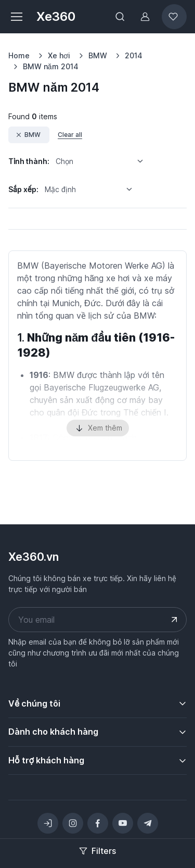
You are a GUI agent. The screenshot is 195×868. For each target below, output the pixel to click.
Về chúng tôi (34, 703)
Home (19, 55)
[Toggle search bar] (120, 17)
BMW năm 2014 (51, 66)
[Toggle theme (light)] (48, 823)
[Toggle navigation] (16, 17)
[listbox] (103, 161)
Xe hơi (59, 55)
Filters (97, 851)
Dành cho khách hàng (53, 732)
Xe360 (56, 16)
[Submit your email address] (174, 620)
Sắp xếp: (23, 189)
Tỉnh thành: (29, 161)
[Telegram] (148, 823)
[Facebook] (98, 823)
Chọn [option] (64, 161)
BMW (98, 55)
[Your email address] (97, 620)
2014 (134, 55)
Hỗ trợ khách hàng (46, 760)
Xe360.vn (34, 557)
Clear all (70, 135)
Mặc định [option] (60, 189)
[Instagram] (73, 823)
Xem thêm (97, 428)
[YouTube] (123, 823)
